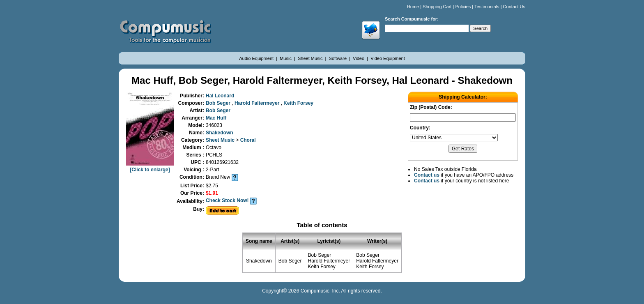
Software (338, 58)
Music (286, 58)
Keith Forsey (298, 103)
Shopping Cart (437, 7)
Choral (248, 140)
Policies (463, 7)
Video (359, 58)
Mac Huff (216, 118)
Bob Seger (219, 103)
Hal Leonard (220, 96)
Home (413, 7)
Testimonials (487, 7)
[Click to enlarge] (150, 167)
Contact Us (514, 7)
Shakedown (220, 133)
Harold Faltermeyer (258, 103)
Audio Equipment (257, 58)
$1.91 (212, 193)
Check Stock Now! (227, 200)
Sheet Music (311, 58)
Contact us (427, 175)
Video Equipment (388, 58)
